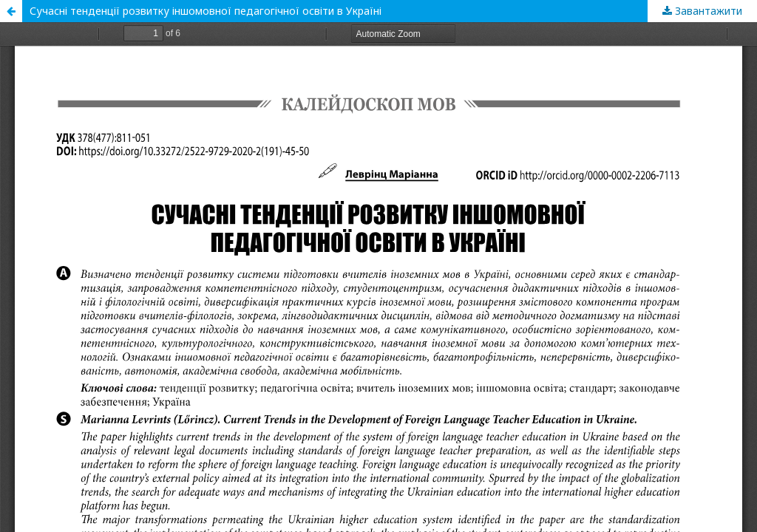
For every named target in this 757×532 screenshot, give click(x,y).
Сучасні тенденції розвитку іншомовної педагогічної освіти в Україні (206, 11)
